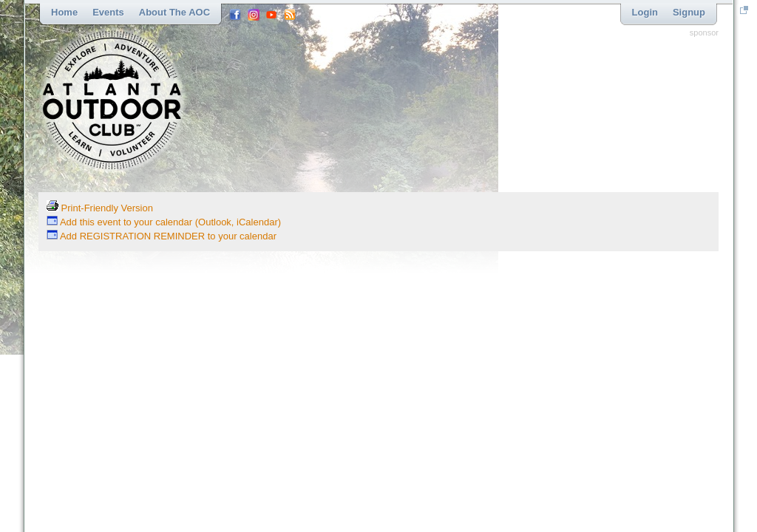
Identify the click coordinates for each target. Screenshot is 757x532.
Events (108, 12)
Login (645, 12)
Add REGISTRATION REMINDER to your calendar (162, 236)
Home (64, 12)
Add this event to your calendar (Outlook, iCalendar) (164, 222)
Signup (689, 12)
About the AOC (174, 12)
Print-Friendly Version (100, 208)
